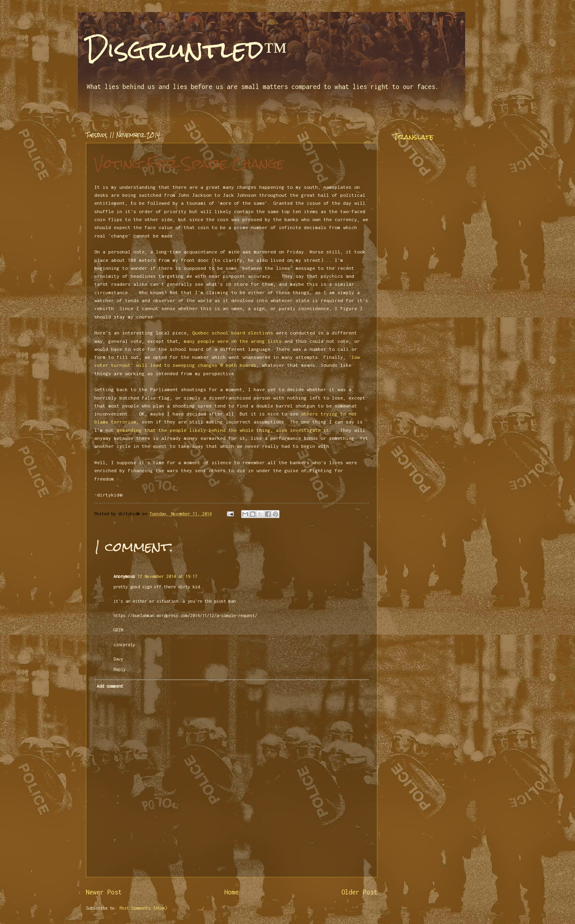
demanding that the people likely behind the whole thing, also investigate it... (227, 430)
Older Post (359, 892)
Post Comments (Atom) (143, 908)
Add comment (110, 686)
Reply (119, 669)
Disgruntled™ (186, 49)
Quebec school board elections (233, 333)
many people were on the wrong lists (233, 341)
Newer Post (104, 892)
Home (232, 892)
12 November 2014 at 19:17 (167, 576)
